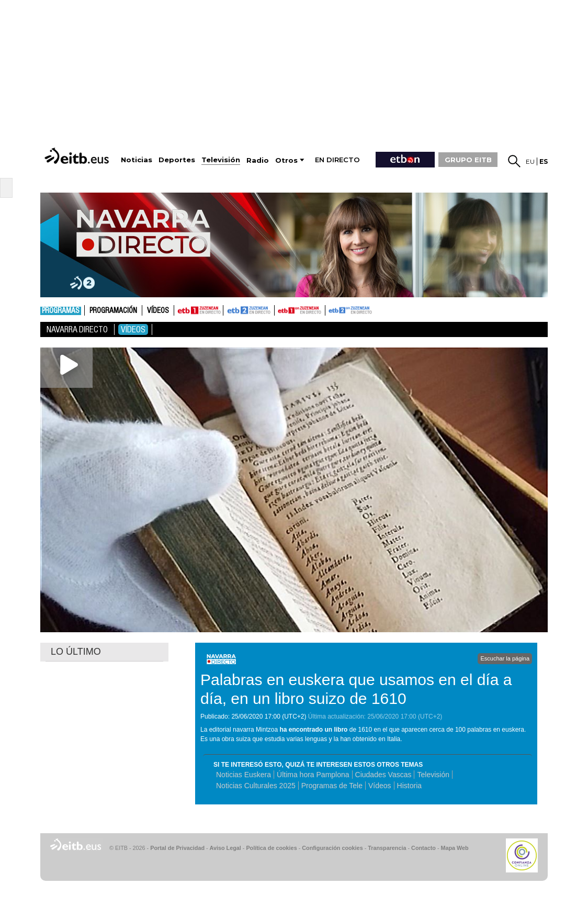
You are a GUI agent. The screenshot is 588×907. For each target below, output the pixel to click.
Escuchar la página (505, 658)
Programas (61, 311)
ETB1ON (279, 309)
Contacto (423, 848)
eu (530, 161)
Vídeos (158, 311)
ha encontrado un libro (313, 730)
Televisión (433, 775)
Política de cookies (271, 848)
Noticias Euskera (244, 775)
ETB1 (199, 310)
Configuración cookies (332, 848)
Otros (286, 160)
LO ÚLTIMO (76, 652)
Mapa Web (454, 848)
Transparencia (387, 848)
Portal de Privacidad (177, 848)
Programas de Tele (332, 786)
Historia (409, 786)
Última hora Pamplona (313, 775)
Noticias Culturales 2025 (256, 786)
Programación (113, 311)
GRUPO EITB (468, 160)
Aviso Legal (225, 848)
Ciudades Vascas (383, 775)
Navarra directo (77, 329)
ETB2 (249, 310)
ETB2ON (330, 309)
